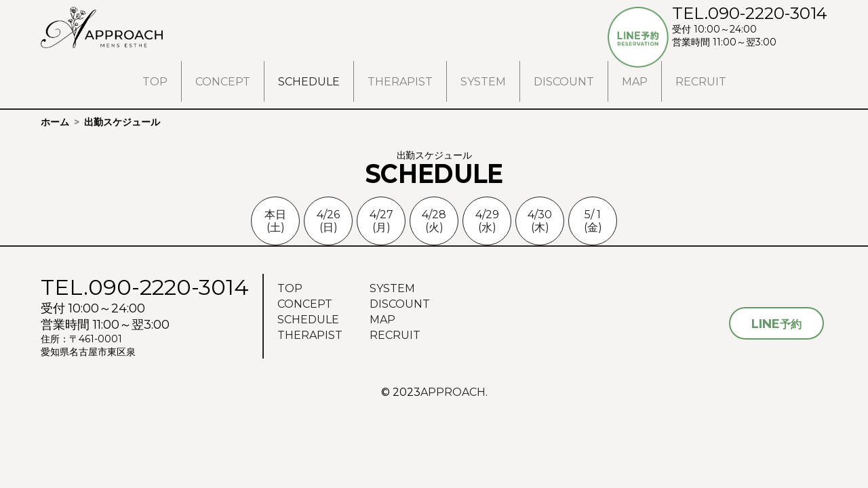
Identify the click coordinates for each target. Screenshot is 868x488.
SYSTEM (483, 82)
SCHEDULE (309, 82)
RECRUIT (701, 82)
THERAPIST (400, 82)
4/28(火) (434, 221)
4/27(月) (381, 221)
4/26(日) (328, 221)
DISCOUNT (564, 82)
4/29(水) (487, 221)
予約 (776, 324)
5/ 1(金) (593, 221)
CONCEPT (223, 82)
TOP (155, 82)
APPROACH (453, 392)
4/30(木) (540, 221)
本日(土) (275, 221)
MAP (635, 82)
